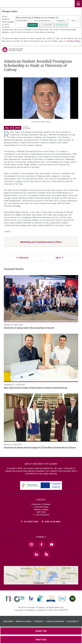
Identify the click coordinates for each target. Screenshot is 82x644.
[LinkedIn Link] (36, 554)
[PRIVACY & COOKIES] (25, 621)
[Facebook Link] (41, 544)
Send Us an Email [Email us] (53, 522)
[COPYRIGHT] (40, 621)
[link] (8, 599)
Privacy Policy (74, 41)
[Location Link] (41, 583)
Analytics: (61, 21)
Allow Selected (62, 25)
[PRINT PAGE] (41, 640)
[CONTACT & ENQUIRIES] (56, 621)
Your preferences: (42, 21)
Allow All (34, 25)
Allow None (47, 25)
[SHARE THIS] (41, 631)
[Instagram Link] (31, 544)
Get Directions (31, 522)
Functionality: (22, 21)
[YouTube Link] (52, 544)
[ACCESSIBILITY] (73, 621)
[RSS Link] (46, 554)
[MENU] (78, 4)
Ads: (73, 21)
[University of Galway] (13, 50)
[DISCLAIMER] (9, 621)
